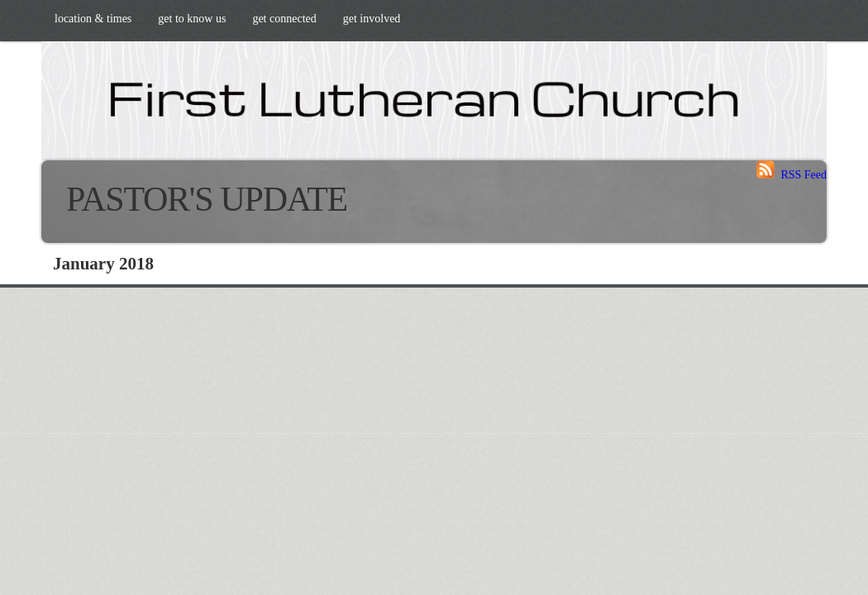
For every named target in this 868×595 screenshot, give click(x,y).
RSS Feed (792, 175)
